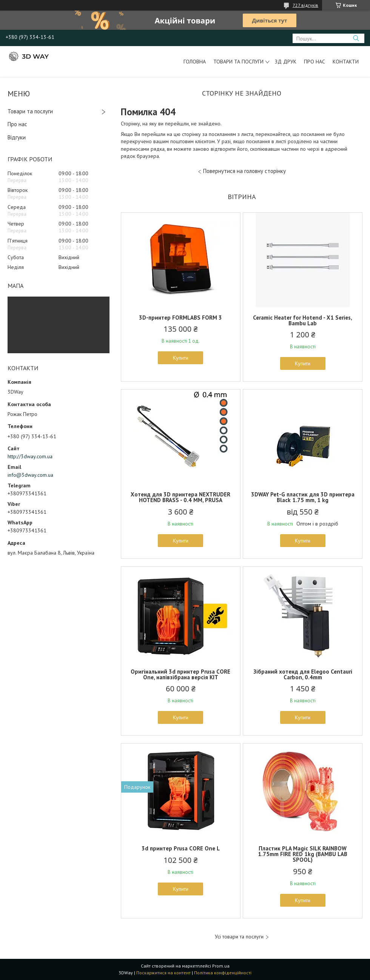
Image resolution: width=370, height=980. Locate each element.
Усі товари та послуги (239, 937)
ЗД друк (286, 62)
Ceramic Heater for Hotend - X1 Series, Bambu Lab (303, 320)
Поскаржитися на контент (163, 973)
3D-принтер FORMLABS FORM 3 (180, 318)
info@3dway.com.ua (30, 475)
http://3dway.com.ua (30, 456)
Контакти (346, 62)
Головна (195, 62)
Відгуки (17, 137)
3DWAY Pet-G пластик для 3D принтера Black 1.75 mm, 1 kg (303, 497)
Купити (181, 358)
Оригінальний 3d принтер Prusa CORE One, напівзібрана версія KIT (180, 674)
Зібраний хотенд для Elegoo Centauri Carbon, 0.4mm (303, 674)
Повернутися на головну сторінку (244, 171)
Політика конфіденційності (223, 973)
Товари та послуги (238, 62)
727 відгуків (305, 5)
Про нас (314, 62)
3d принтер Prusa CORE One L (181, 848)
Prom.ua (221, 966)
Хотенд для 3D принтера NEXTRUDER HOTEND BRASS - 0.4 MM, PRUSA (180, 497)
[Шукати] (356, 38)
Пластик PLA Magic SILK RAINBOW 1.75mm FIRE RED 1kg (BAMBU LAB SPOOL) (303, 854)
